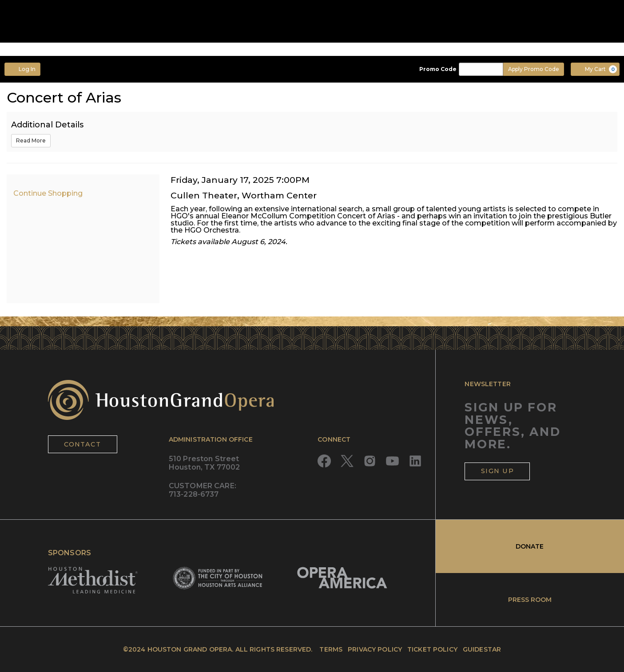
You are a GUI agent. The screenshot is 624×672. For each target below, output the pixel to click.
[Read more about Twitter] (347, 461)
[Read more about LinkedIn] (415, 461)
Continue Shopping (48, 194)
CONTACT (82, 444)
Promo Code (438, 69)
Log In (22, 69)
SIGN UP (497, 471)
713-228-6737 (194, 494)
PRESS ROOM (530, 600)
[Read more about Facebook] (324, 461)
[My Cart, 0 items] (595, 69)
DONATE (530, 546)
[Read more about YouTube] (392, 461)
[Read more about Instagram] (370, 461)
